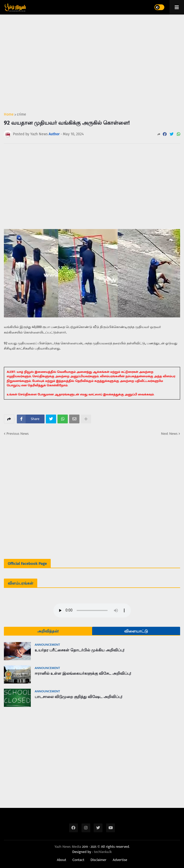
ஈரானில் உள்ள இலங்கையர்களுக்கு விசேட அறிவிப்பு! (83, 673)
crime (21, 115)
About (62, 860)
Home (9, 115)
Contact (78, 860)
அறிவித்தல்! (48, 631)
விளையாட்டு (136, 631)
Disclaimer (99, 860)
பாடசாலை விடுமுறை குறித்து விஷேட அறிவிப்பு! (79, 697)
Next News (169, 434)
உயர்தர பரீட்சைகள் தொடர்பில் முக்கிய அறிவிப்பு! (80, 650)
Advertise (120, 860)
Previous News (18, 434)
